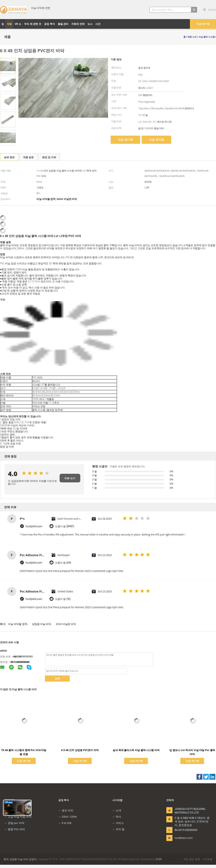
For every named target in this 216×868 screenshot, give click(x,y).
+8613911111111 (22, 656)
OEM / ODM (67, 817)
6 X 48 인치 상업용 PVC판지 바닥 (80, 750)
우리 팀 (118, 829)
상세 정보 (9, 157)
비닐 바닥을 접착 (18, 624)
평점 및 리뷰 (49, 157)
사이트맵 (207, 859)
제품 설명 (28, 157)
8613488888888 (20, 662)
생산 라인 (66, 810)
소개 (117, 810)
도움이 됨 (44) (63, 563)
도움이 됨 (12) (63, 599)
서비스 (118, 823)
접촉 (57, 678)
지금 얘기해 (203, 24)
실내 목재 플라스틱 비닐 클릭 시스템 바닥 (136, 750)
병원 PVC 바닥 (15, 829)
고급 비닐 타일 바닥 (18, 817)
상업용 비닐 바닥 (41, 624)
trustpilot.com (34, 526)
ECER (159, 859)
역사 (117, 817)
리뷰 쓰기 (70, 478)
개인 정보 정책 (192, 859)
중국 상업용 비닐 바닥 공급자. (21, 859)
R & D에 (65, 823)
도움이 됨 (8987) (65, 526)
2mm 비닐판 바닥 (66, 624)
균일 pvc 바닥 (14, 823)
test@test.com (184, 838)
